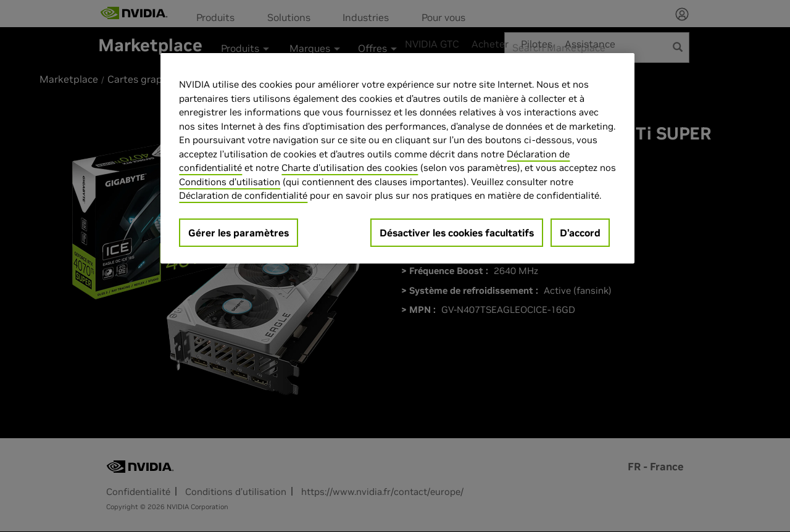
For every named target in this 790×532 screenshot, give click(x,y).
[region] (397, 158)
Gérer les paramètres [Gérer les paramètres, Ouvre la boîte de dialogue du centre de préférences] (239, 233)
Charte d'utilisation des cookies (350, 168)
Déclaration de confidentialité (243, 195)
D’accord (580, 233)
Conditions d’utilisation (230, 182)
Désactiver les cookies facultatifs (457, 233)
